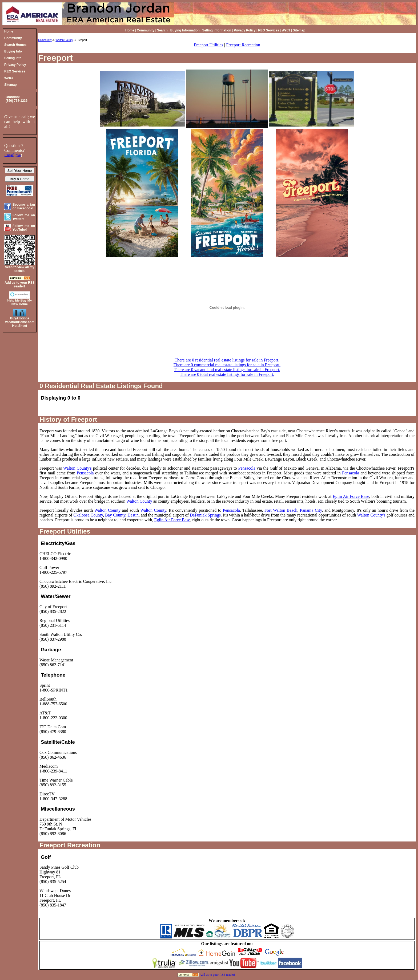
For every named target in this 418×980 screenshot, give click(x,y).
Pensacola (247, 468)
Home (130, 30)
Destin (133, 515)
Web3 (286, 30)
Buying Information (185, 30)
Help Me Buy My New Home (19, 302)
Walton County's (77, 468)
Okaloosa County (88, 515)
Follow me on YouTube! (24, 228)
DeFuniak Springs (205, 515)
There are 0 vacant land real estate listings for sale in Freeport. (227, 370)
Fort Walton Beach (281, 510)
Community (146, 30)
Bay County (115, 515)
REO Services (269, 30)
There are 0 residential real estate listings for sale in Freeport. (227, 360)
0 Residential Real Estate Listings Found (101, 386)
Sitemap (299, 30)
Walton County (64, 40)
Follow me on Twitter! (24, 217)
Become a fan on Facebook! (24, 206)
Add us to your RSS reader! (217, 975)
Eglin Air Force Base (351, 496)
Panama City (311, 510)
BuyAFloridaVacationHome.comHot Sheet (20, 322)
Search (162, 30)
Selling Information (217, 30)
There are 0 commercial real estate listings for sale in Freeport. (227, 365)
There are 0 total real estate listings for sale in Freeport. (227, 374)
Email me (13, 155)
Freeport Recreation (243, 45)
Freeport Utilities (208, 45)
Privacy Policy (245, 30)
